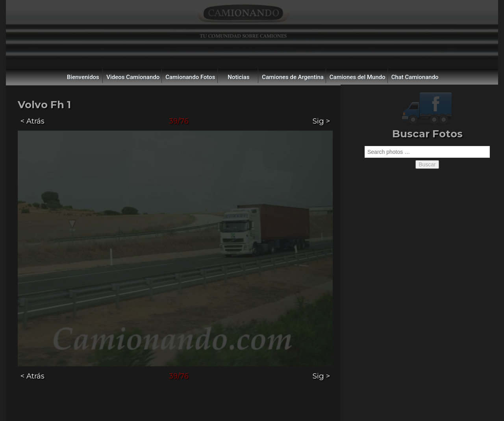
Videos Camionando (133, 77)
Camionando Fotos (190, 77)
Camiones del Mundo (358, 77)
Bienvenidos (83, 77)
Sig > (321, 121)
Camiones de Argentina (293, 77)
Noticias (238, 77)
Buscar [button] (427, 164)
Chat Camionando (415, 77)
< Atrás (32, 121)
